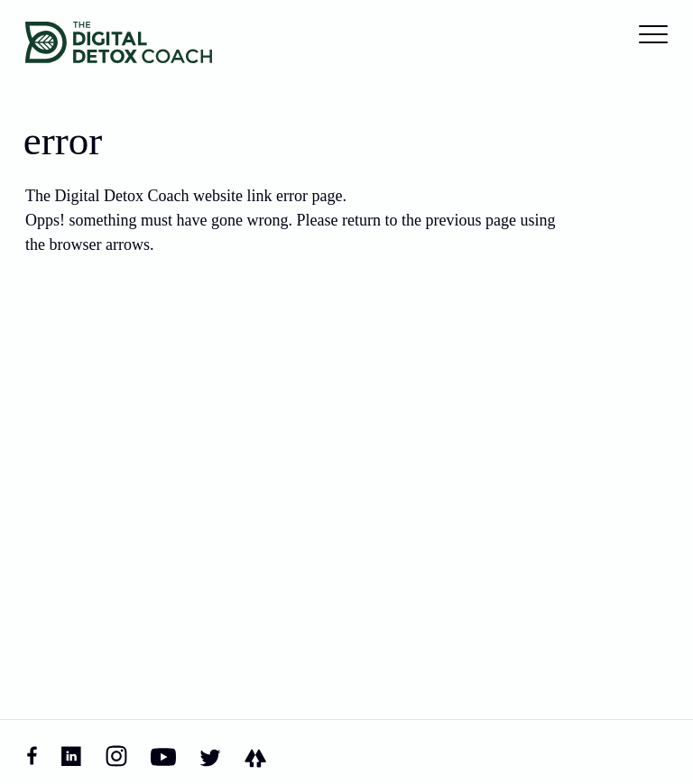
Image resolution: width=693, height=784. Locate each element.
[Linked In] (71, 756)
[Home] (119, 42)
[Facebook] (32, 756)
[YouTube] (163, 756)
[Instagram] (116, 756)
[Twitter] (210, 756)
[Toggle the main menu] (653, 34)
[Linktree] (255, 756)
